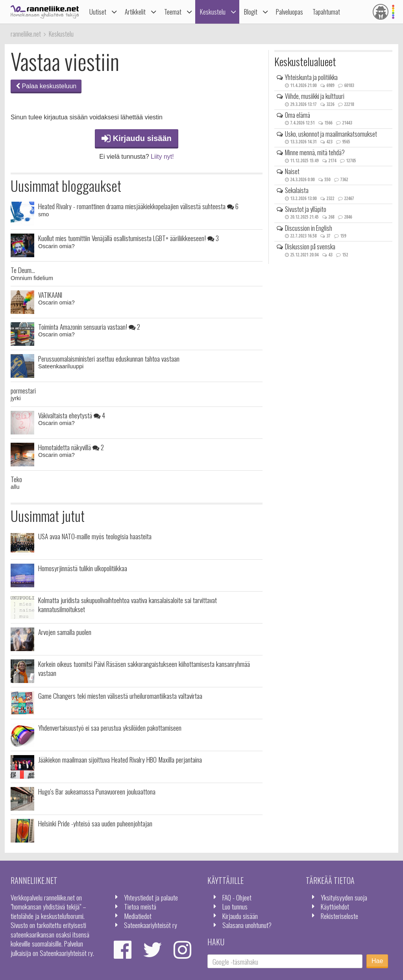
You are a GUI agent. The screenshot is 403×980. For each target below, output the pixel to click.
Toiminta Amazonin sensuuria (89, 327)
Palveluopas (289, 12)
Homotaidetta (71, 447)
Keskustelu (213, 12)
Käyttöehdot (335, 906)
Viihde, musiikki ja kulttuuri (315, 96)
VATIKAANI (50, 295)
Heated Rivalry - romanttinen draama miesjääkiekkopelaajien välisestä (138, 206)
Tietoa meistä (140, 906)
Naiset (292, 171)
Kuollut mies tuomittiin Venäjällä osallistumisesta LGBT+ (128, 238)
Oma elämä (298, 115)
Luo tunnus (235, 906)
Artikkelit (135, 12)
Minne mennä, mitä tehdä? (315, 152)
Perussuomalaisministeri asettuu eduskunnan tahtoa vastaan (109, 358)
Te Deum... (23, 270)
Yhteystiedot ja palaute (151, 897)
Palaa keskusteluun (46, 86)
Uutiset (98, 12)
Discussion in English (309, 228)
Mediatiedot (138, 916)
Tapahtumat (326, 12)
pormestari (23, 390)
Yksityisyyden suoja (344, 897)
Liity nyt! (162, 157)
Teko (16, 479)
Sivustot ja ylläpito (306, 209)
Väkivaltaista (72, 415)
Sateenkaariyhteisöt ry (151, 925)
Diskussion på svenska (310, 247)
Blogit (251, 12)
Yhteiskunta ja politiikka (311, 77)
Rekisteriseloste (339, 916)
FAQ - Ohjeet (237, 897)
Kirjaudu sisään (137, 138)
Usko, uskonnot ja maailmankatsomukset (331, 134)
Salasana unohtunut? (247, 925)
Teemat (173, 12)
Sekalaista (297, 190)
